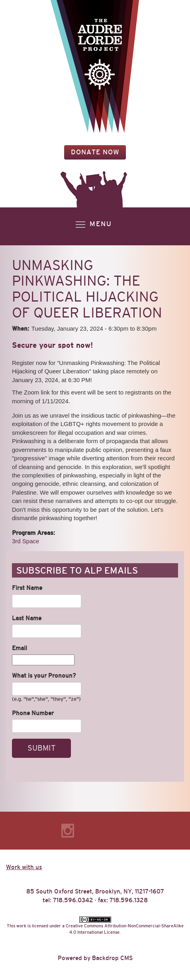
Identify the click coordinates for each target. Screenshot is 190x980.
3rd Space (25, 541)
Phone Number (33, 713)
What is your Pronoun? (44, 675)
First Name (27, 588)
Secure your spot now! (52, 345)
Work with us (24, 867)
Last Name (27, 618)
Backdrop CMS (112, 958)
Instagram (68, 831)
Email (20, 648)
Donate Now (95, 152)
